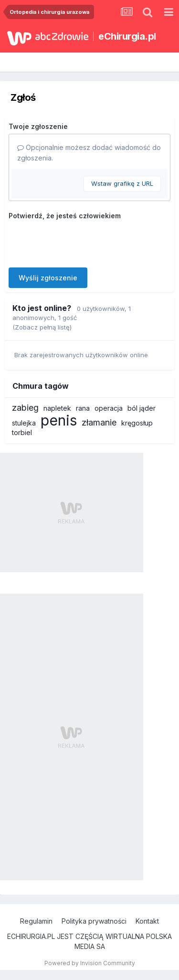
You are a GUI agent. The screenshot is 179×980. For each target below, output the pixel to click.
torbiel (22, 432)
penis (59, 420)
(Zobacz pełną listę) (42, 327)
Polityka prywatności (94, 921)
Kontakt (147, 921)
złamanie (99, 422)
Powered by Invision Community (90, 963)
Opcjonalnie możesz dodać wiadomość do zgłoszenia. (89, 153)
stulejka (24, 423)
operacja (109, 408)
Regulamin (36, 921)
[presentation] (81, 242)
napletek (57, 408)
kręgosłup (137, 423)
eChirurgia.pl (127, 36)
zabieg (25, 408)
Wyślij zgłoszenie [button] (48, 278)
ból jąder (142, 408)
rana (83, 408)
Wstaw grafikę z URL (122, 183)
